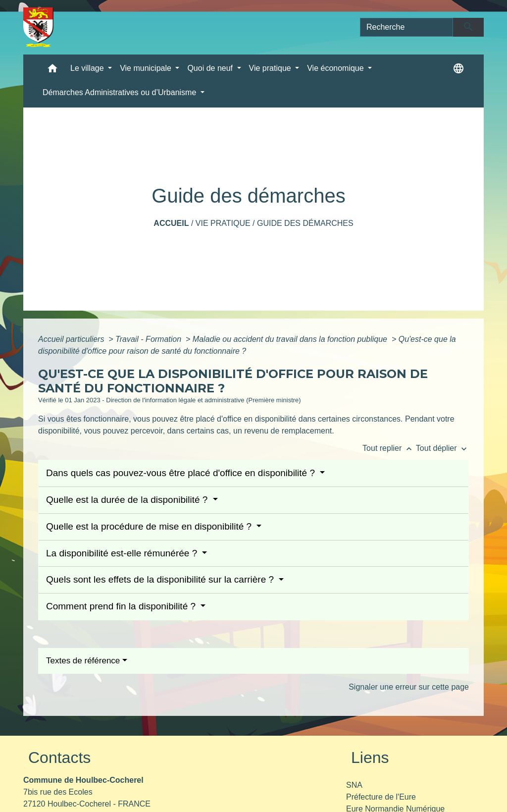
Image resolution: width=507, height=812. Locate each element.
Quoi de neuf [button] (211, 68)
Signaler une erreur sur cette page (409, 687)
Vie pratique (223, 223)
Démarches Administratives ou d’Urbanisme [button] (121, 92)
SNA (354, 785)
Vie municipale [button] (147, 68)
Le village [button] (88, 68)
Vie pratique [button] (271, 68)
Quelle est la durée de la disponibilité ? (128, 500)
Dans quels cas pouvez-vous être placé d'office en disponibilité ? (182, 473)
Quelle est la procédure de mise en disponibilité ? (150, 526)
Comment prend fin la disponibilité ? (122, 606)
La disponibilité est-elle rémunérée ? (123, 553)
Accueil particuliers (72, 339)
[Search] (406, 27)
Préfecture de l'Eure (381, 797)
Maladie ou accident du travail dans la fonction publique (291, 339)
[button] (52, 71)
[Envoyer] (469, 27)
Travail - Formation (150, 339)
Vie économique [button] (336, 68)
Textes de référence (83, 661)
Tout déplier (442, 448)
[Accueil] (38, 27)
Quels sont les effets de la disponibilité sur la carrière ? (161, 579)
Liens (370, 758)
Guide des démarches (305, 223)
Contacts (59, 758)
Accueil (171, 223)
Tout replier (389, 448)
